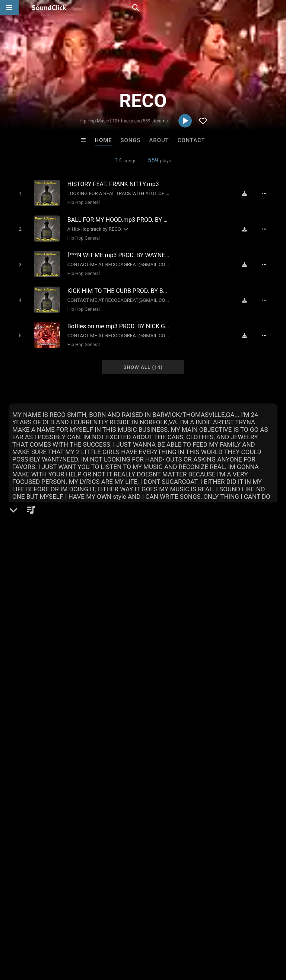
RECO (18, 563)
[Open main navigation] (9, 7)
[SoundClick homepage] (49, 7)
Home (103, 140)
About (159, 140)
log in (65, 687)
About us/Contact (66, 936)
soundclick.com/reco (47, 607)
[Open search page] (279, 7)
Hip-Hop (32, 589)
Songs (131, 140)
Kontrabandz (51, 821)
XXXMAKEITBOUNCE (174, 821)
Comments (27, 657)
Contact (191, 140)
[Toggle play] (17, 193)
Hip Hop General (81, 202)
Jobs (102, 936)
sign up (38, 687)
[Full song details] (268, 193)
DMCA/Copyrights (139, 936)
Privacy (178, 936)
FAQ (31, 936)
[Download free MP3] (248, 193)
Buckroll (235, 821)
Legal (201, 936)
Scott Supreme (112, 821)
